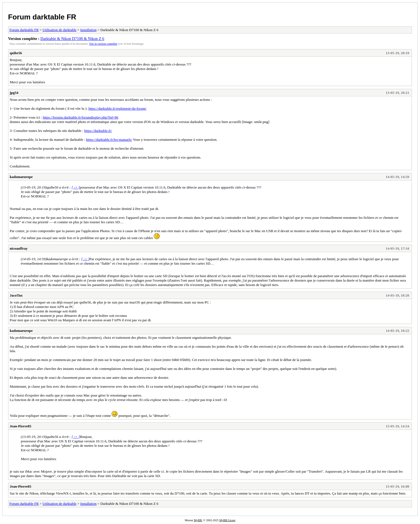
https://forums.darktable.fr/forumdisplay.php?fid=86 (81, 117)
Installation (88, 30)
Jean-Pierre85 (21, 426)
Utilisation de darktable (59, 30)
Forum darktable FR (42, 17)
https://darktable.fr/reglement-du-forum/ (117, 108)
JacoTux (16, 295)
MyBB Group (227, 520)
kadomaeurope (21, 177)
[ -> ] (76, 187)
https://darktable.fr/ (98, 131)
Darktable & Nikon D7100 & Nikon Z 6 (72, 39)
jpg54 (14, 93)
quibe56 (16, 53)
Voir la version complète (103, 44)
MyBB (198, 520)
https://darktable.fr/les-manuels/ (109, 140)
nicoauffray (19, 248)
